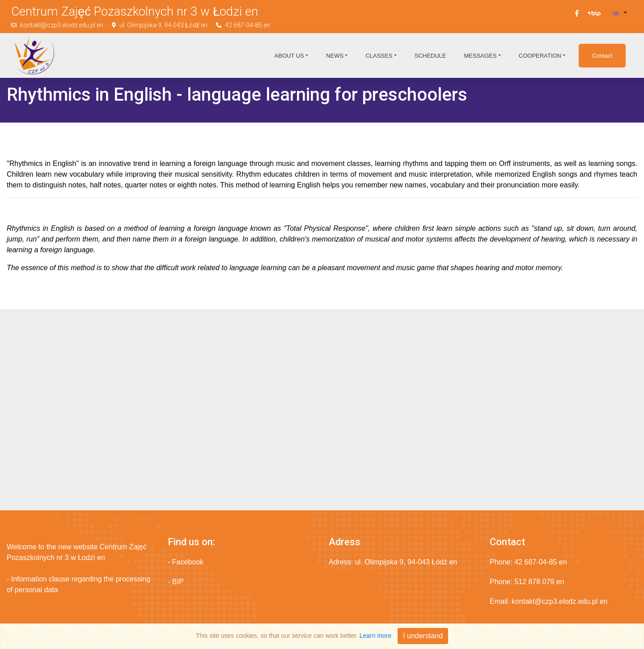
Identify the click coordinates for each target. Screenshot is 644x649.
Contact (602, 56)
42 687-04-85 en (248, 25)
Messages (480, 56)
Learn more (376, 636)
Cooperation (540, 56)
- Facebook (186, 562)
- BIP (176, 582)
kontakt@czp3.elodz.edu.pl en (62, 25)
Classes (379, 56)
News (335, 56)
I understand (423, 636)
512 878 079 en (539, 582)
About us (289, 56)
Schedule (430, 56)
